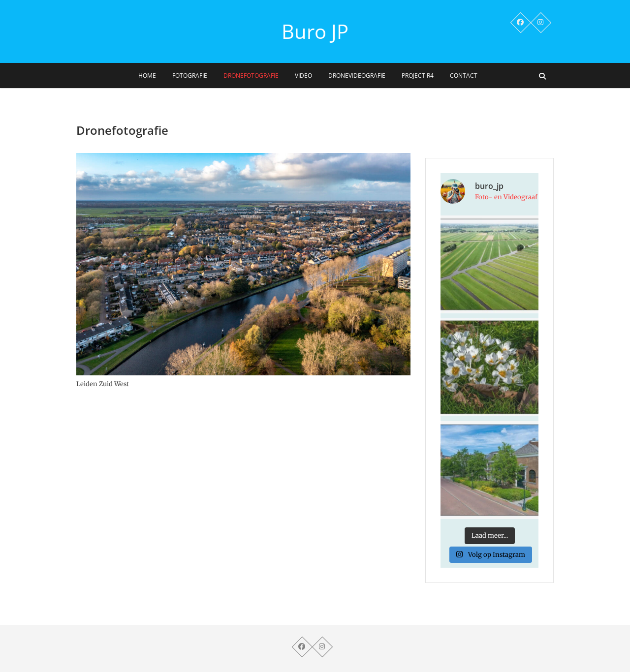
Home (147, 76)
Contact (464, 76)
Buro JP (315, 31)
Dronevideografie (357, 76)
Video (303, 76)
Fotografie (190, 76)
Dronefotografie (251, 76)
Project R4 (418, 76)
